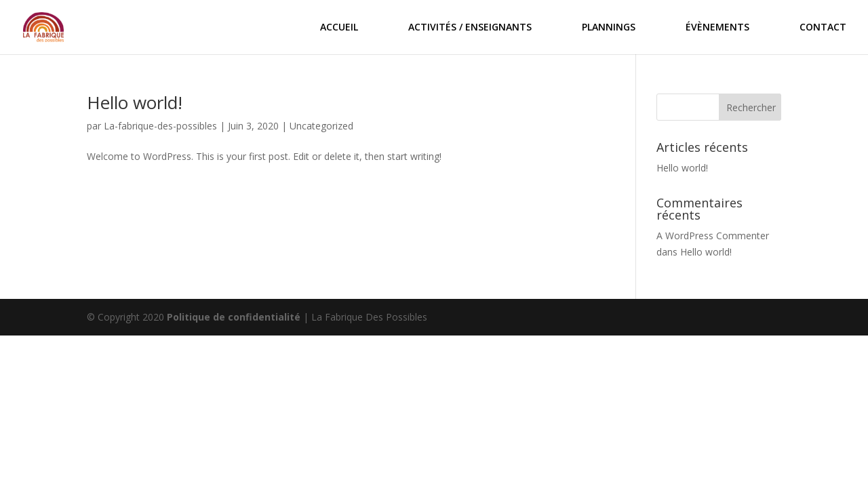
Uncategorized (321, 126)
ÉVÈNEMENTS (717, 28)
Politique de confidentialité (234, 317)
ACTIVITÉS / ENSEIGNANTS (470, 28)
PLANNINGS (609, 28)
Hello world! (135, 102)
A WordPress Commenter (713, 236)
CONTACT (823, 28)
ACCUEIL (339, 28)
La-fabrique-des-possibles (160, 126)
